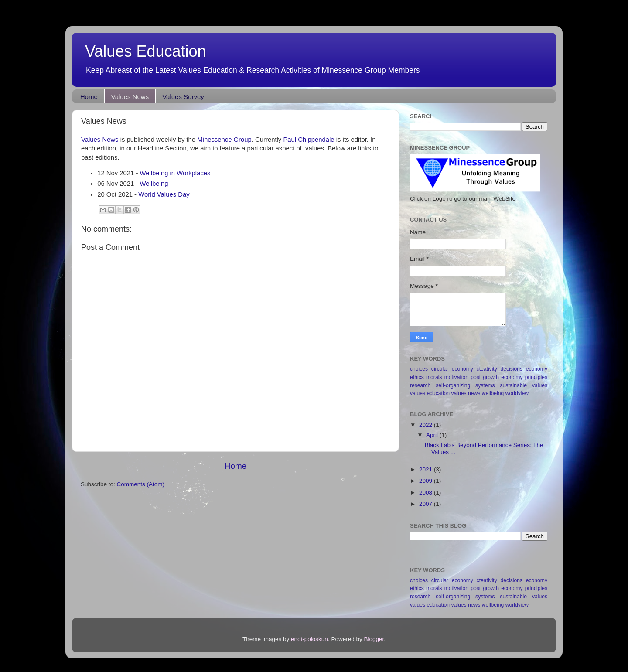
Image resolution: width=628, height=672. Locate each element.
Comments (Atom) (141, 484)
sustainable (514, 385)
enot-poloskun (309, 639)
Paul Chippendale (309, 140)
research (420, 385)
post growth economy (497, 377)
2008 (427, 493)
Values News (130, 97)
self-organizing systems (465, 385)
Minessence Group (224, 140)
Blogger (374, 639)
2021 (427, 469)
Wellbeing (154, 184)
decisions (511, 369)
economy (537, 369)
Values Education (146, 51)
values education (430, 393)
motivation (456, 377)
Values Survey (183, 97)
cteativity (487, 369)
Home (89, 97)
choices (419, 369)
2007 (427, 504)
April (433, 435)
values (540, 385)
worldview (517, 393)
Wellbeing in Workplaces (175, 173)
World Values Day (164, 194)
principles (536, 377)
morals (434, 377)
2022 (427, 425)
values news (466, 393)
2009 (427, 481)
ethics (417, 377)
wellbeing (493, 393)
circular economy (452, 369)
